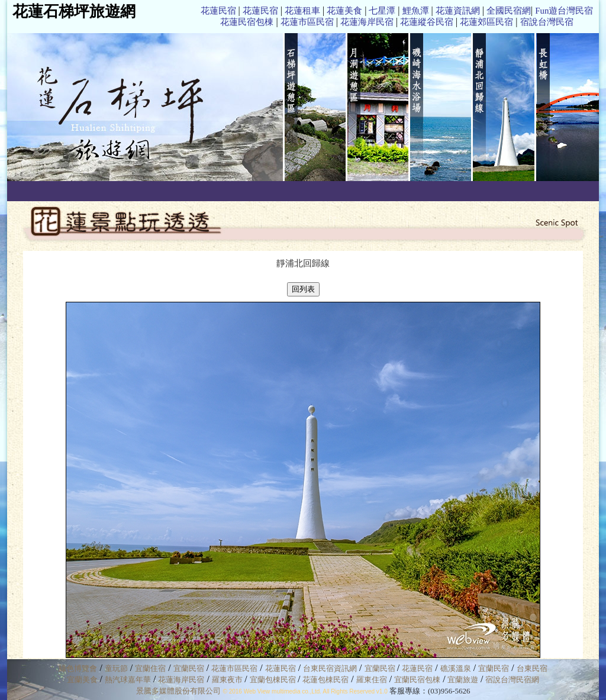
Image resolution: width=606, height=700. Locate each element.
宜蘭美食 (82, 680)
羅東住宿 (372, 680)
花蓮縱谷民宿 (427, 22)
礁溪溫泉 (456, 668)
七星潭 (382, 11)
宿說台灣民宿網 (512, 680)
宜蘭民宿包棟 (417, 680)
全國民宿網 (509, 11)
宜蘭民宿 (189, 668)
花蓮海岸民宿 (367, 22)
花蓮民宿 (218, 11)
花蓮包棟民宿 (325, 680)
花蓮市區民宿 (307, 22)
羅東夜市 (228, 680)
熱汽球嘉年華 (128, 680)
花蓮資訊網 (458, 11)
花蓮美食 (344, 11)
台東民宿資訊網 (330, 668)
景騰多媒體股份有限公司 (178, 691)
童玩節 (116, 668)
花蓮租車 (302, 11)
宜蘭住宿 (150, 668)
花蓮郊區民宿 (486, 22)
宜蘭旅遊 (462, 680)
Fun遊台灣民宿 (564, 11)
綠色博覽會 (78, 668)
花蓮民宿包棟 (247, 22)
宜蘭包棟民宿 (274, 680)
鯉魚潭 (416, 11)
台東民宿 (532, 668)
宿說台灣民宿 (547, 22)
